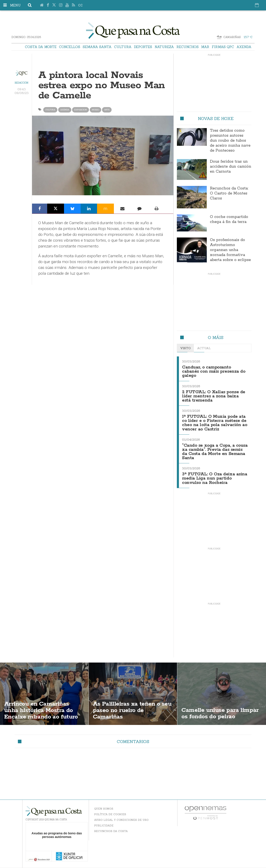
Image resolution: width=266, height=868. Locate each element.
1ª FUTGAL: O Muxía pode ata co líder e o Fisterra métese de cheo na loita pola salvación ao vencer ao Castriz (215, 423)
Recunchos (188, 47)
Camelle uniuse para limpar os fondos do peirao (220, 713)
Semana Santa (97, 47)
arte (107, 110)
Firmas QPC (223, 47)
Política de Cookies (110, 814)
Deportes (143, 47)
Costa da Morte (41, 47)
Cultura (123, 47)
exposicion (81, 110)
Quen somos (104, 809)
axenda (65, 110)
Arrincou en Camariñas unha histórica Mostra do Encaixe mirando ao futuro (41, 710)
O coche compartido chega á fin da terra (229, 219)
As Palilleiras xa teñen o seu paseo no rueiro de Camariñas (132, 710)
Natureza (164, 47)
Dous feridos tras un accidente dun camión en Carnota (231, 167)
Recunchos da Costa (111, 831)
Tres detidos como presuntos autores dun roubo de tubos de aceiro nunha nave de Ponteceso (230, 141)
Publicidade (104, 825)
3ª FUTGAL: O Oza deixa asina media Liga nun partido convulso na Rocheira (215, 478)
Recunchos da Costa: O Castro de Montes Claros (229, 193)
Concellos (70, 47)
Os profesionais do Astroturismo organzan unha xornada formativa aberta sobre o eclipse (230, 250)
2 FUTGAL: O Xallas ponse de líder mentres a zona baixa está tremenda (214, 396)
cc (80, 5)
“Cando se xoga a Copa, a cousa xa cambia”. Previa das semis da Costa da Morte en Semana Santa (215, 452)
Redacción (22, 83)
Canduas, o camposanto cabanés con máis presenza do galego (214, 372)
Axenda (244, 47)
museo (95, 110)
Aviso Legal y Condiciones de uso (121, 820)
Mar (205, 47)
